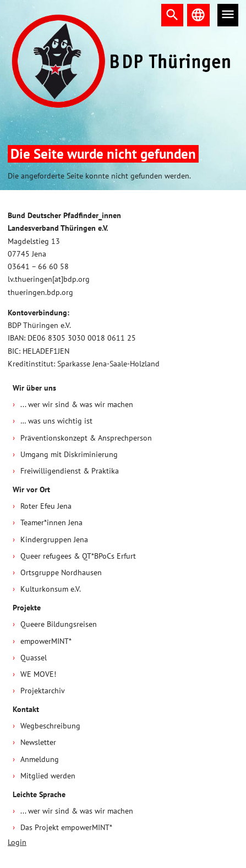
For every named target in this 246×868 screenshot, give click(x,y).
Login (17, 842)
